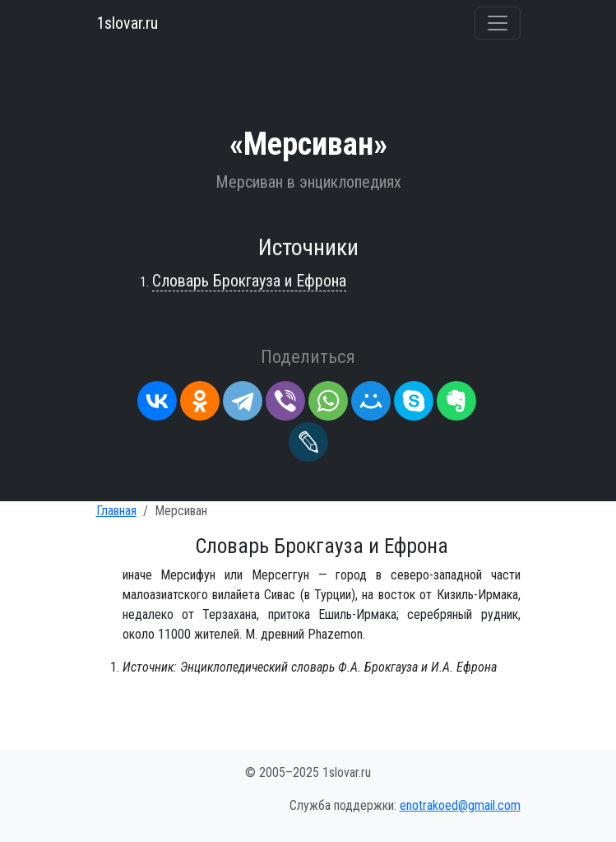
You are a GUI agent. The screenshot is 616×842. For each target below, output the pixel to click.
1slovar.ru (127, 23)
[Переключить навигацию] (498, 23)
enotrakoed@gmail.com (460, 805)
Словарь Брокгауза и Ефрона (249, 281)
